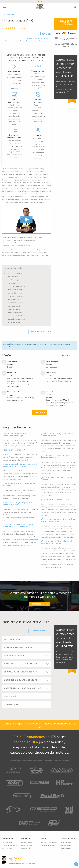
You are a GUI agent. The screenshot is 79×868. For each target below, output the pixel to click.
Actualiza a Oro (26, 848)
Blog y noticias (66, 848)
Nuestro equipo (66, 845)
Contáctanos (65, 851)
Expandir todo (40, 631)
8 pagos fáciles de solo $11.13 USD (39, 38)
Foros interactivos (7, 848)
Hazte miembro (26, 845)
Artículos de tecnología (9, 845)
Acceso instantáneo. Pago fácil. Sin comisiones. (22, 41)
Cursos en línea (7, 842)
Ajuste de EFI (10, 14)
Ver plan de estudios (41, 332)
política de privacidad (48, 845)
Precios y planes (27, 842)
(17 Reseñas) (21, 28)
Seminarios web (7, 851)
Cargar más (39, 413)
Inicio (40, 1)
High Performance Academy (40, 7)
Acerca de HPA (66, 842)
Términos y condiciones (49, 842)
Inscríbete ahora (66, 24)
